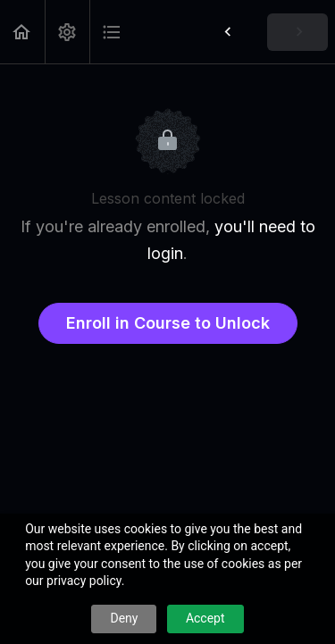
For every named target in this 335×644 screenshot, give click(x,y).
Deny (124, 618)
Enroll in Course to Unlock (168, 323)
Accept (205, 618)
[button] (22, 32)
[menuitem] (67, 32)
